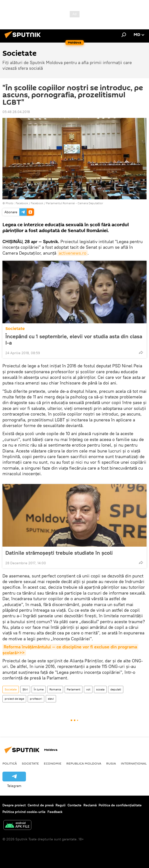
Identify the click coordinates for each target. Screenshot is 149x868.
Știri (25, 689)
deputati (116, 689)
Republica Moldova (84, 763)
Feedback (55, 812)
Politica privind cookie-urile (24, 812)
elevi (51, 699)
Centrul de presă (41, 805)
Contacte (74, 805)
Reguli (61, 805)
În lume (39, 689)
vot (88, 689)
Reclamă (90, 805)
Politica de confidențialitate (120, 805)
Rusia (111, 763)
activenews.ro (73, 253)
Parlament (74, 689)
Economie (53, 763)
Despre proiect (14, 805)
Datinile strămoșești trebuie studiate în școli (64, 553)
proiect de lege (14, 699)
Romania (55, 689)
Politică (10, 763)
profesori (36, 699)
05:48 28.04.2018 (16, 112)
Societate (15, 329)
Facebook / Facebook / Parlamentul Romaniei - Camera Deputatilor (59, 203)
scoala (100, 689)
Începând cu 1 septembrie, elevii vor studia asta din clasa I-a (74, 339)
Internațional (134, 763)
